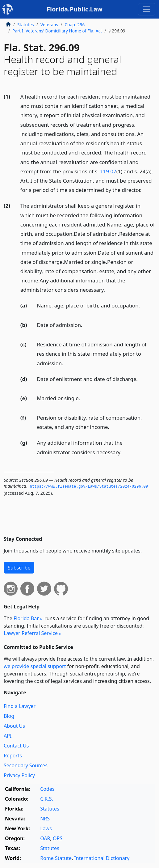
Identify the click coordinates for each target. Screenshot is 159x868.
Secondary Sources (26, 765)
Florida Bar (26, 618)
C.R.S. (47, 799)
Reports (13, 756)
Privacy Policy (19, 775)
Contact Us (16, 746)
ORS (58, 838)
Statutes (26, 25)
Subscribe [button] (19, 568)
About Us (14, 726)
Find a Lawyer (20, 706)
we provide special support (35, 666)
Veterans (49, 25)
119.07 (108, 171)
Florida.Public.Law (75, 9)
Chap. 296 (75, 25)
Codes (47, 789)
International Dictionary (102, 858)
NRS (45, 819)
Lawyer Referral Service (31, 633)
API (8, 736)
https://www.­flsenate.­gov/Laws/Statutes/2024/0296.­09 (89, 487)
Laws (46, 828)
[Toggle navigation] (147, 9)
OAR (45, 838)
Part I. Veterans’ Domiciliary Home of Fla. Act (57, 31)
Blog (9, 716)
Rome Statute (56, 858)
